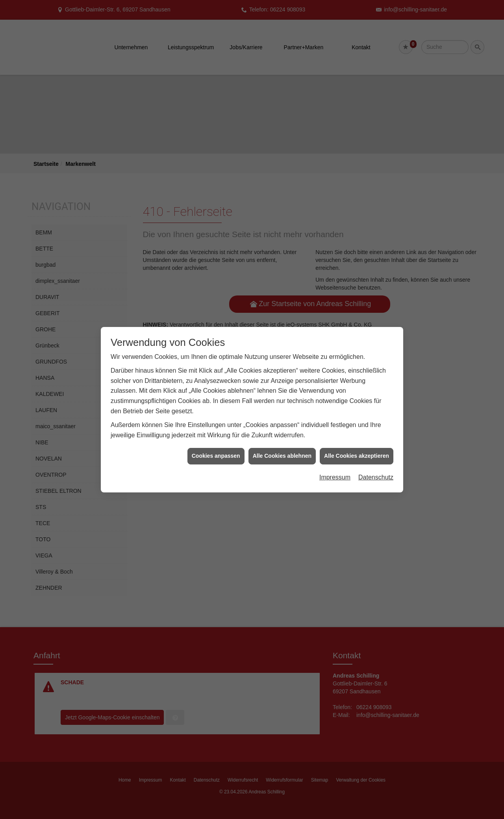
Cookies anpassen (216, 446)
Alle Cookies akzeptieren (357, 446)
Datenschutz (376, 467)
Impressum (335, 467)
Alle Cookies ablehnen (282, 446)
